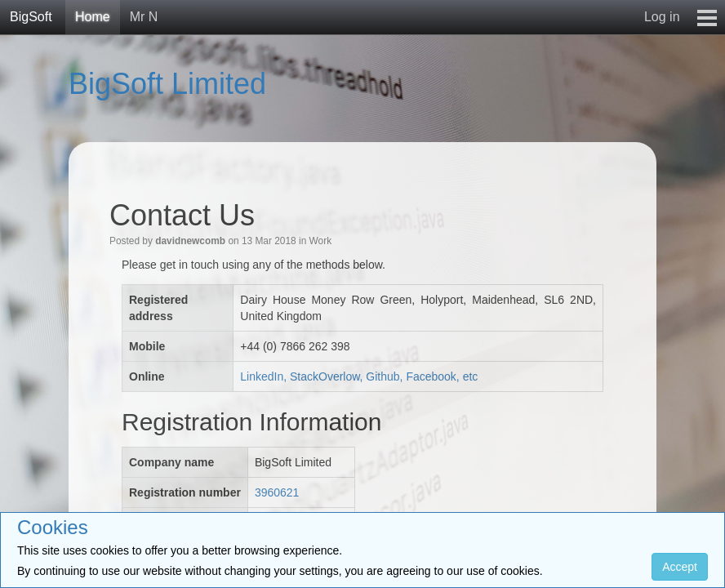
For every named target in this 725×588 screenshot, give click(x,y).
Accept (680, 567)
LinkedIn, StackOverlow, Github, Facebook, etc (359, 376)
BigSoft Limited (167, 84)
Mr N (144, 17)
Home (93, 17)
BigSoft (31, 17)
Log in (662, 17)
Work (321, 241)
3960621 (277, 492)
